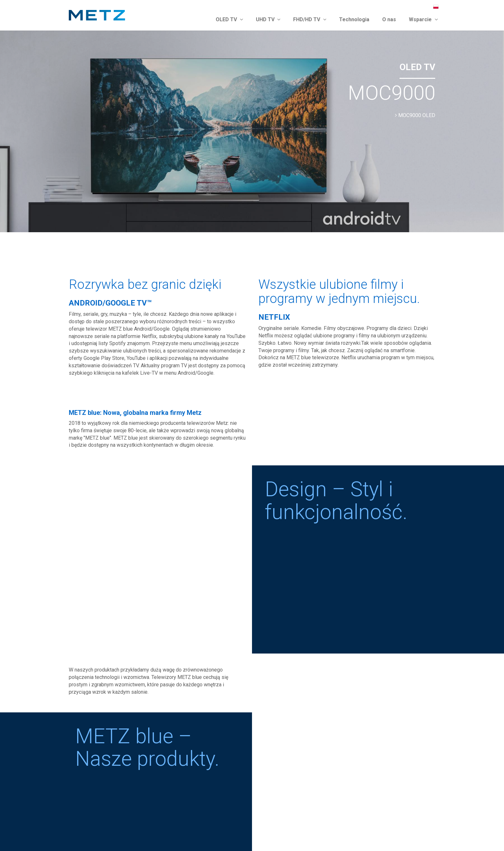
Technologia (354, 19)
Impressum (382, 834)
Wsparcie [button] (423, 19)
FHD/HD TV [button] (310, 19)
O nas (389, 19)
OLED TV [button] (229, 19)
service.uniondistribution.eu (116, 759)
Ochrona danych (416, 834)
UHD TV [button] (268, 19)
